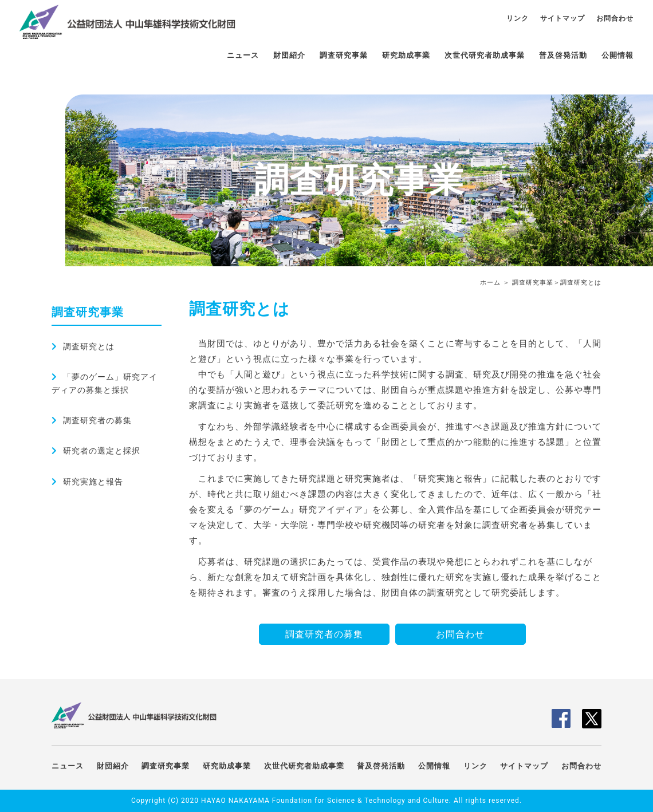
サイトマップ (562, 18)
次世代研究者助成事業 (485, 55)
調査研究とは (89, 346)
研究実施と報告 (93, 482)
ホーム (490, 283)
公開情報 (617, 55)
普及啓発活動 (563, 55)
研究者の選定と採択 (102, 451)
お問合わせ (615, 18)
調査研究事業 (344, 55)
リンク (518, 18)
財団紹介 (289, 55)
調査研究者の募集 (97, 420)
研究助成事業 (406, 55)
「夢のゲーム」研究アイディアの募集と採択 (105, 383)
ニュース (243, 55)
